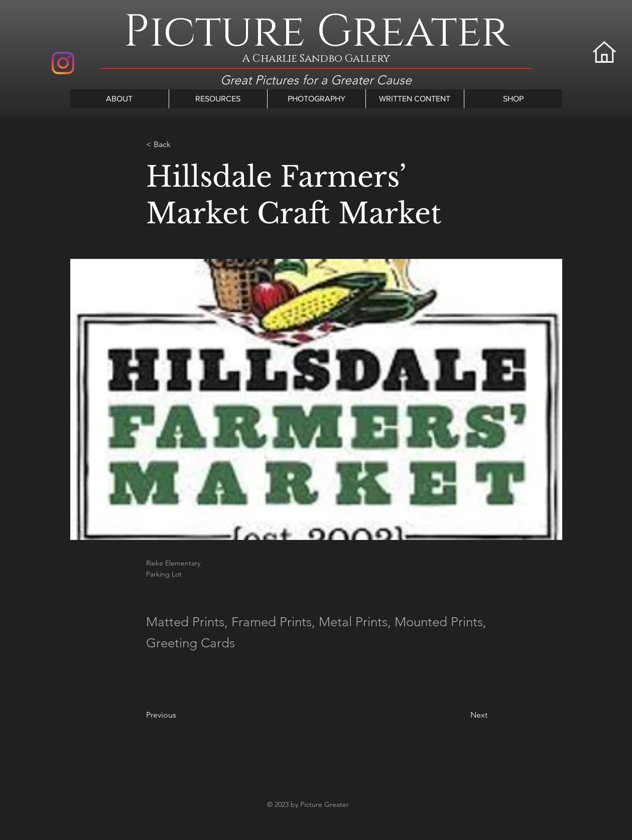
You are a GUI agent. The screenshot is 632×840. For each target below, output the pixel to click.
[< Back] (179, 144)
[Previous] (179, 715)
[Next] (462, 715)
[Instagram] (63, 63)
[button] (119, 99)
